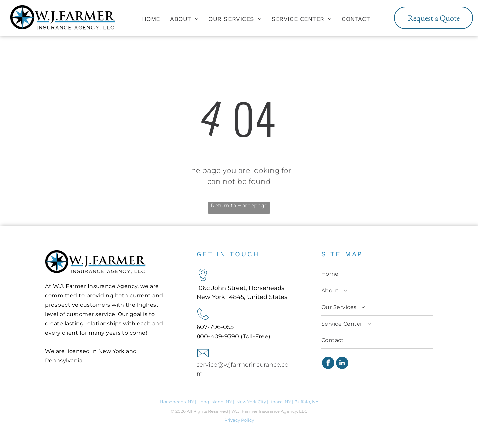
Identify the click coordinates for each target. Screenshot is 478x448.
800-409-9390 (218, 336)
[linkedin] (342, 364)
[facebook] (328, 364)
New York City (251, 402)
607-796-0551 (216, 327)
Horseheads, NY (177, 402)
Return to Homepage (239, 206)
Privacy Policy (239, 420)
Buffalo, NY (306, 402)
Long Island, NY (215, 402)
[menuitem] (151, 19)
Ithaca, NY (280, 402)
